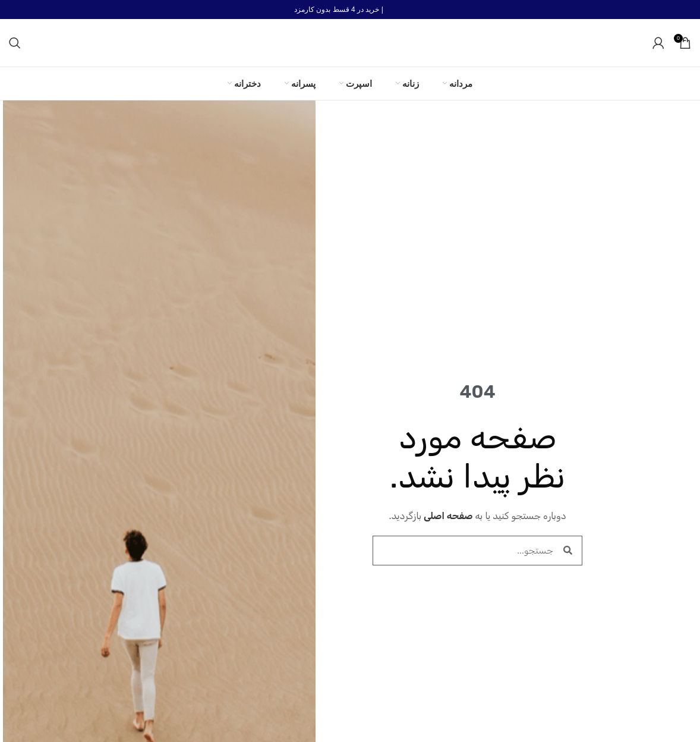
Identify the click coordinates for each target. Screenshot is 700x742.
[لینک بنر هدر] (350, 10)
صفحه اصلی (448, 516)
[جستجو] (15, 43)
